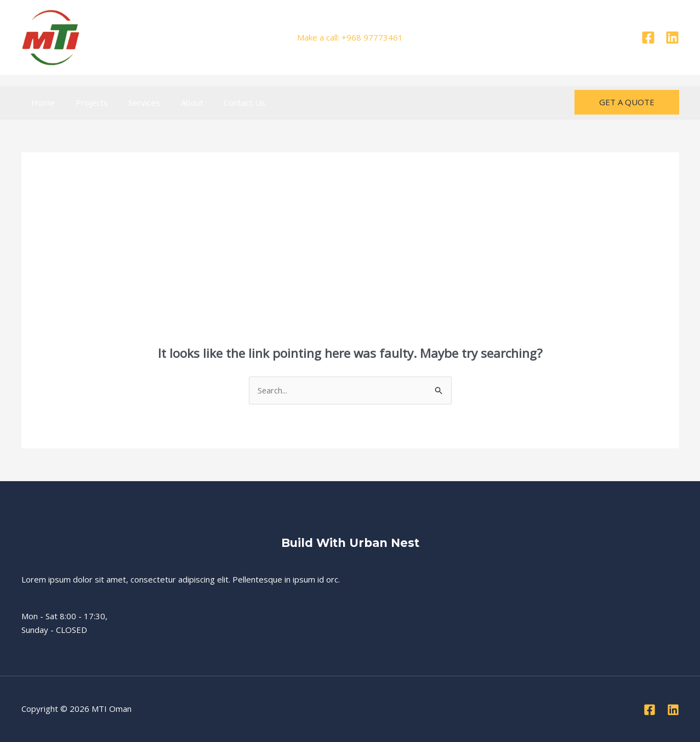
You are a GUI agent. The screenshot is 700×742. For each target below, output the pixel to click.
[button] (627, 102)
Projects (86, 102)
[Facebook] (648, 38)
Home (41, 102)
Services (134, 102)
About (178, 102)
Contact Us (226, 102)
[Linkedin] (672, 38)
